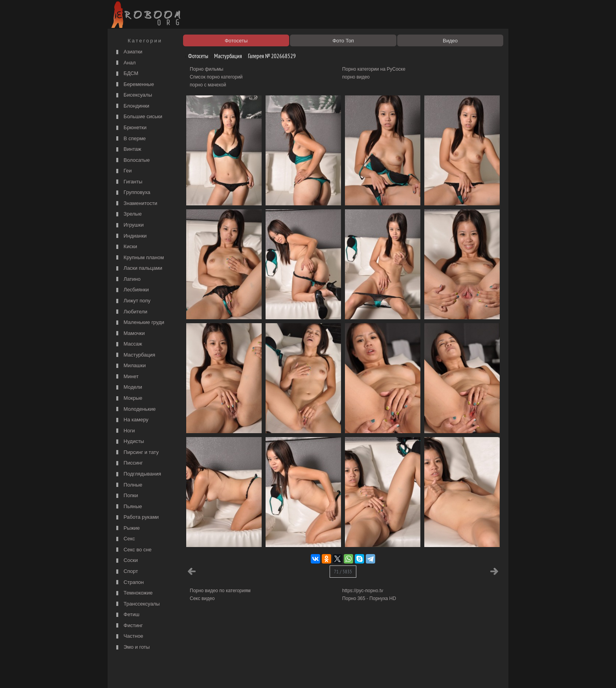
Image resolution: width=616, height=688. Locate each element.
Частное (129, 636)
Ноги (125, 431)
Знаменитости (136, 204)
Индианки (130, 236)
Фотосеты (195, 56)
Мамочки (129, 334)
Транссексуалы (137, 604)
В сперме (130, 139)
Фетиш (127, 615)
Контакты (246, 673)
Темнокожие (134, 593)
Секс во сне (133, 550)
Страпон (129, 583)
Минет (126, 377)
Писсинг (128, 463)
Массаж (128, 344)
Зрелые (128, 214)
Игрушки (129, 225)
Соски (126, 561)
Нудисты (129, 442)
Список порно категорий (216, 77)
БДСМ (126, 74)
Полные (128, 485)
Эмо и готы (132, 647)
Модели (128, 387)
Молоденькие (135, 409)
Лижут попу (132, 301)
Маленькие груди (139, 323)
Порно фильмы (206, 69)
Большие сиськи (138, 117)
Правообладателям (182, 673)
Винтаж (128, 149)
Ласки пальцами (138, 268)
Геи (123, 171)
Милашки (130, 366)
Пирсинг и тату (137, 453)
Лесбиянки (132, 290)
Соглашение (219, 673)
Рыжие (127, 528)
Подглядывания (138, 474)
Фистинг (128, 626)
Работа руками (137, 517)
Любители (131, 312)
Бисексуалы (133, 95)
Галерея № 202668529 (269, 56)
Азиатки (128, 52)
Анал (125, 63)
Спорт (126, 572)
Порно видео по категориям (220, 591)
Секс (125, 539)
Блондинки (132, 106)
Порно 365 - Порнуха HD (369, 598)
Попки (126, 496)
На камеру (131, 420)
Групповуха (132, 193)
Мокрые (128, 398)
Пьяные (128, 507)
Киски (126, 247)
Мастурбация (135, 355)
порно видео (356, 77)
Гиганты (128, 182)
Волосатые (132, 160)
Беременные (134, 85)
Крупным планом (139, 258)
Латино (127, 279)
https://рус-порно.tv (363, 591)
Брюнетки (130, 128)
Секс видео (202, 598)
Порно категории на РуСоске (374, 69)
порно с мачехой (208, 85)
